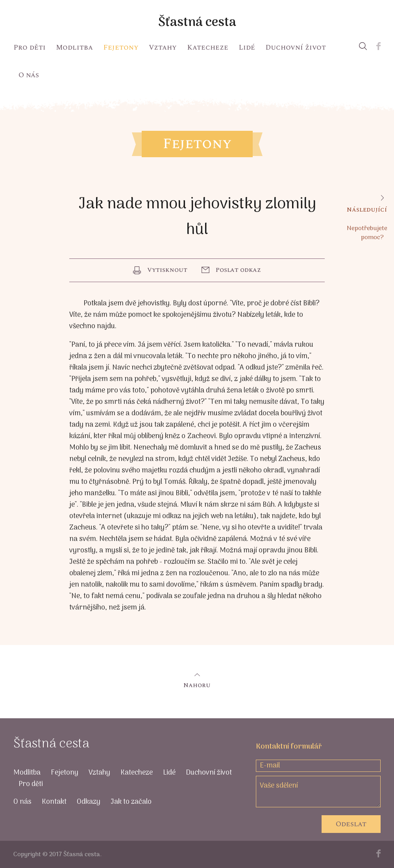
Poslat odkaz (238, 270)
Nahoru (197, 685)
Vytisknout (167, 270)
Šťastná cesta (197, 23)
